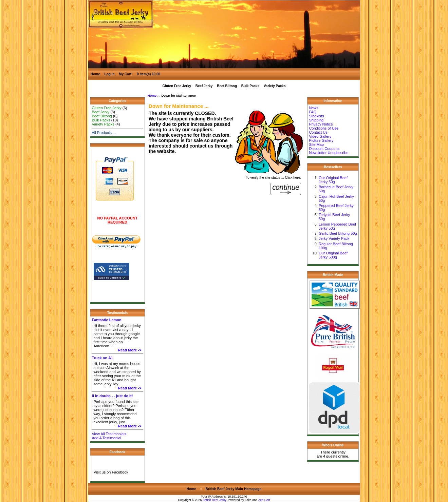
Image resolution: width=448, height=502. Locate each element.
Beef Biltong (227, 86)
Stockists (316, 116)
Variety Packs (275, 86)
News (314, 108)
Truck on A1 (102, 358)
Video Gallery (320, 136)
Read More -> (129, 350)
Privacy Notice (321, 124)
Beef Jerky (204, 86)
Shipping (316, 120)
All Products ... (104, 133)
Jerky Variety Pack (334, 238)
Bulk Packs (250, 86)
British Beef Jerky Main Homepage (234, 489)
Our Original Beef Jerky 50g (333, 180)
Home (95, 74)
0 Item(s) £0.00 (148, 74)
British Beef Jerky (214, 500)
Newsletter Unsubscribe (329, 153)
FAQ (313, 112)
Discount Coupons (324, 149)
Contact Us (318, 132)
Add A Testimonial (106, 438)
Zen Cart (264, 500)
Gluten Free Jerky (177, 86)
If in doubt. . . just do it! (112, 396)
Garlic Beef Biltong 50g (338, 233)
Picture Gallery (321, 140)
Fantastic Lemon (106, 320)
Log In (110, 74)
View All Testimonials (109, 434)
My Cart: (126, 74)
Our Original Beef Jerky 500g (333, 255)
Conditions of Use (324, 128)
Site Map (316, 144)
